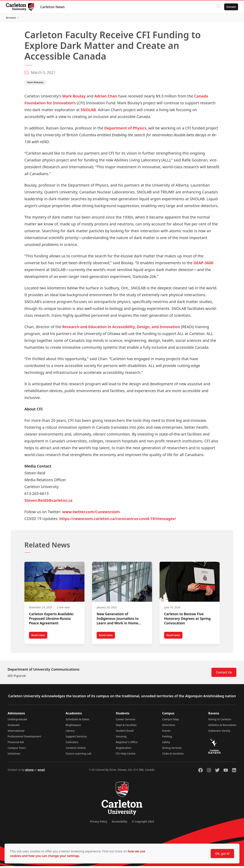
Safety (166, 744)
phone (30, 772)
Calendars (72, 744)
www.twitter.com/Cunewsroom (91, 513)
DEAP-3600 (203, 264)
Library (70, 733)
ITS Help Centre (126, 755)
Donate (231, 7)
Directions (169, 727)
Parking (167, 738)
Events (166, 733)
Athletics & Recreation (222, 727)
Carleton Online (76, 750)
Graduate (14, 727)
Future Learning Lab (78, 755)
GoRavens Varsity (219, 733)
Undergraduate (17, 721)
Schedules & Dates (77, 721)
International (16, 733)
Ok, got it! (222, 854)
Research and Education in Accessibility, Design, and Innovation (121, 328)
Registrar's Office (127, 744)
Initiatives (14, 755)
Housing (121, 738)
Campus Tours (17, 750)
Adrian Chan (106, 98)
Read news (39, 638)
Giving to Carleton (220, 721)
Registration (124, 750)
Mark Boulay (74, 98)
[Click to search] (218, 7)
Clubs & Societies (173, 755)
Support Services (76, 738)
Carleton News (53, 7)
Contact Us (224, 674)
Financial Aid (16, 744)
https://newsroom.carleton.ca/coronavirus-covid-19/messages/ (118, 520)
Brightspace (73, 727)
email (41, 772)
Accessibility (119, 823)
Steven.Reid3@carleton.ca (48, 502)
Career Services (126, 721)
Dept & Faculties (126, 727)
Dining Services (172, 750)
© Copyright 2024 (143, 823)
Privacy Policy (99, 823)
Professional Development (24, 738)
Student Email (125, 733)
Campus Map (171, 721)
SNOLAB (88, 111)
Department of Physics (125, 130)
